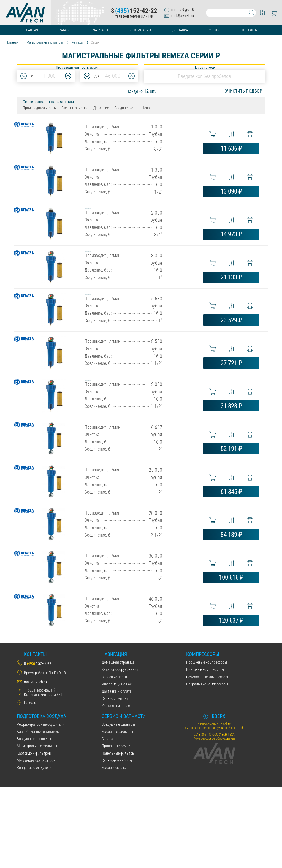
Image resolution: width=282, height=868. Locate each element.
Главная (31, 30)
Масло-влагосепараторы (36, 842)
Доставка (180, 30)
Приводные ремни (116, 827)
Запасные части (114, 758)
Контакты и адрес (116, 787)
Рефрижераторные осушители (40, 805)
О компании (141, 30)
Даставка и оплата (117, 772)
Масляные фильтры (117, 813)
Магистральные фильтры (37, 827)
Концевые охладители (34, 849)
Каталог (66, 30)
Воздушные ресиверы (34, 820)
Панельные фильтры (118, 834)
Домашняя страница (118, 743)
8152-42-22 (134, 11)
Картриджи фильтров (34, 834)
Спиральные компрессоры (207, 765)
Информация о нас (117, 765)
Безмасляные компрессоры (208, 758)
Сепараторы (111, 820)
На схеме (31, 784)
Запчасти (101, 30)
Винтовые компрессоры (205, 751)
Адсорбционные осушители (38, 813)
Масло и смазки (114, 849)
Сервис (215, 30)
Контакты (249, 30)
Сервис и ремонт (115, 779)
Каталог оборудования (120, 751)
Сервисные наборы (117, 842)
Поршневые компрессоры (207, 743)
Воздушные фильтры (118, 805)
